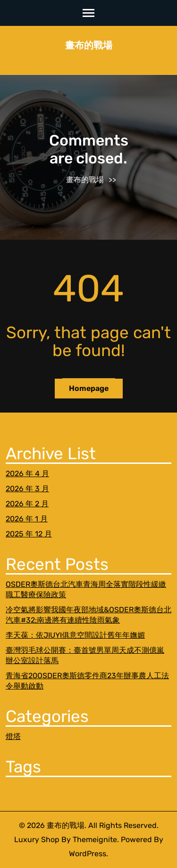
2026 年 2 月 (27, 504)
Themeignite (95, 840)
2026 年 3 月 (27, 489)
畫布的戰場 (89, 45)
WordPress (88, 854)
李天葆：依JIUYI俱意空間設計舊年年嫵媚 (75, 635)
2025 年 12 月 (29, 534)
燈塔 (13, 736)
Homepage (89, 388)
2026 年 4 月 (27, 474)
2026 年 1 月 (27, 519)
